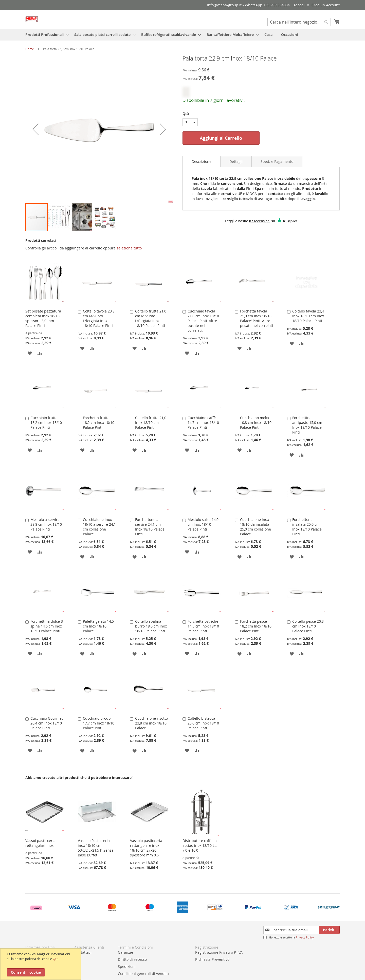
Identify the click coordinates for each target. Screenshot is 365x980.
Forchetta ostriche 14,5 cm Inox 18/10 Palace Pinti (203, 626)
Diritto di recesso (132, 959)
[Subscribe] (329, 930)
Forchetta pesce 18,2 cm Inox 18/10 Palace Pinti (256, 626)
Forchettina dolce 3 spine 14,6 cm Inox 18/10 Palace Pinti (47, 626)
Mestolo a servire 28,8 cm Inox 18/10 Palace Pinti (46, 524)
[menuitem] (45, 35)
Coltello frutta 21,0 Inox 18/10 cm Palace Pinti (151, 423)
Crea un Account (326, 5)
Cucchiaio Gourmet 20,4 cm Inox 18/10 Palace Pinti (47, 723)
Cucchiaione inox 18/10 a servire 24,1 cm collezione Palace (99, 527)
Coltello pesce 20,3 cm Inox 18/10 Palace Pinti (308, 626)
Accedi (299, 5)
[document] (41, 964)
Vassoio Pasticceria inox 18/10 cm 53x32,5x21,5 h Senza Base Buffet (96, 848)
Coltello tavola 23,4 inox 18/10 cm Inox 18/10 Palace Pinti (308, 316)
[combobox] (299, 22)
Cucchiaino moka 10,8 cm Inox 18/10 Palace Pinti (256, 423)
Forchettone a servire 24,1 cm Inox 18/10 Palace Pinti (150, 527)
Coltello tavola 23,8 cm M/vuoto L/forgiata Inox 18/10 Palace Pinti (99, 318)
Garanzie (125, 952)
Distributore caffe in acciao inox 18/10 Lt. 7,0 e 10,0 (200, 845)
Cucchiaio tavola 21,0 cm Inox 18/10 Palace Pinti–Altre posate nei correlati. (203, 321)
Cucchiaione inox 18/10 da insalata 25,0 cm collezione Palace (255, 527)
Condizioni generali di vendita (143, 974)
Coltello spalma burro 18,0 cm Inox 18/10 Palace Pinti (151, 626)
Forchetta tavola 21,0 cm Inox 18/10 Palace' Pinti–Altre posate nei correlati (257, 318)
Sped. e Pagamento (277, 161)
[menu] (182, 35)
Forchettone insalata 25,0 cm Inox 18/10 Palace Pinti (307, 527)
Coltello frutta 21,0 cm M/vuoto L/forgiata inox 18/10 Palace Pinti (151, 318)
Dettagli (236, 161)
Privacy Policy (305, 937)
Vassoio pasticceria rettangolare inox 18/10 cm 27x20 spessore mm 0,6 (146, 848)
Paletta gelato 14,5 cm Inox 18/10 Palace (98, 626)
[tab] (202, 162)
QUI (56, 959)
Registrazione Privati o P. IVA (219, 952)
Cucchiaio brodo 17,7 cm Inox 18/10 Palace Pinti (99, 723)
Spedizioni (127, 966)
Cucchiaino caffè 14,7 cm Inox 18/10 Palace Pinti (203, 423)
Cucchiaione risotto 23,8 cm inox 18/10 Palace (151, 723)
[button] (35, 129)
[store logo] (32, 19)
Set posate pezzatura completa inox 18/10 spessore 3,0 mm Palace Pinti (43, 318)
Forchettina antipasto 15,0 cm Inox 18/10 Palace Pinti (307, 425)
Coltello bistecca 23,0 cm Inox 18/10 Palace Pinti (203, 723)
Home (30, 49)
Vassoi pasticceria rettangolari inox (40, 843)
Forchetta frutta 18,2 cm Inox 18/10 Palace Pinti (99, 423)
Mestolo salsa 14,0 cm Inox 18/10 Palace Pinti (203, 524)
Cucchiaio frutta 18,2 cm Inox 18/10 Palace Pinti (46, 423)
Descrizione (202, 161)
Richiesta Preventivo (212, 959)
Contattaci (83, 952)
